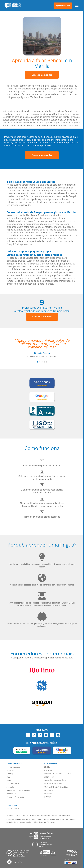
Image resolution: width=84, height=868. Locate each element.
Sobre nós (10, 770)
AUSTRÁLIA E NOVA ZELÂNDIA (56, 787)
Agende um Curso (63, 5)
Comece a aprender (42, 75)
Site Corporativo (13, 784)
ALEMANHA (49, 790)
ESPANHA (48, 794)
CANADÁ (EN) (49, 780)
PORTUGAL (48, 770)
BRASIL (47, 767)
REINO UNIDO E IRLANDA (54, 784)
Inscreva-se (10, 137)
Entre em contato (13, 767)
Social (9, 780)
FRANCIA (48, 797)
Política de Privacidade (15, 797)
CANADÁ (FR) (61, 780)
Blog (8, 777)
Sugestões (11, 787)
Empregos (10, 774)
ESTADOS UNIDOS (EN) (53, 774)
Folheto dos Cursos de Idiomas (18, 790)
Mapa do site (11, 794)
